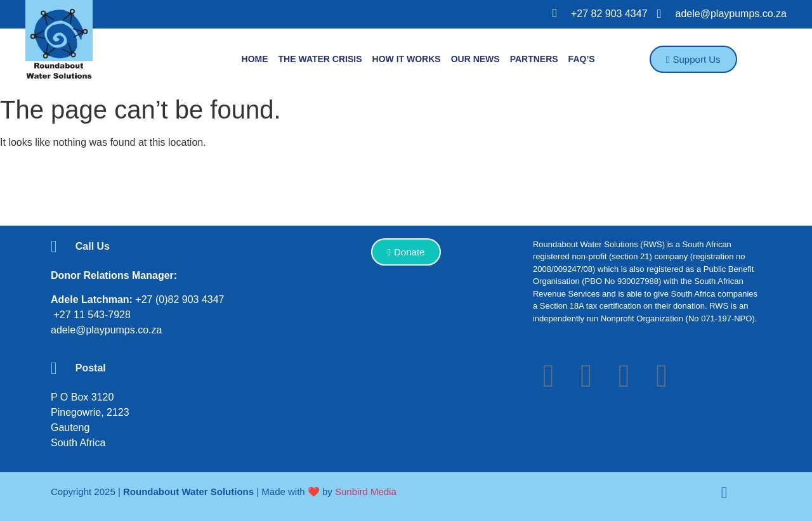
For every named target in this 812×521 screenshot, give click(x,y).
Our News (475, 59)
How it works (407, 59)
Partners (534, 59)
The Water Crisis (320, 59)
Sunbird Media (366, 492)
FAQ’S (582, 59)
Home (255, 59)
